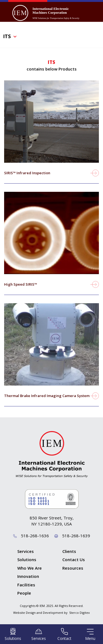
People (24, 593)
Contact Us (74, 559)
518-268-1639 (76, 536)
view (51, 136)
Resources (73, 568)
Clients (69, 551)
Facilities (26, 585)
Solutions (27, 559)
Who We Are (30, 568)
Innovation (28, 576)
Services (26, 551)
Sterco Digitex (80, 613)
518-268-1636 (35, 536)
